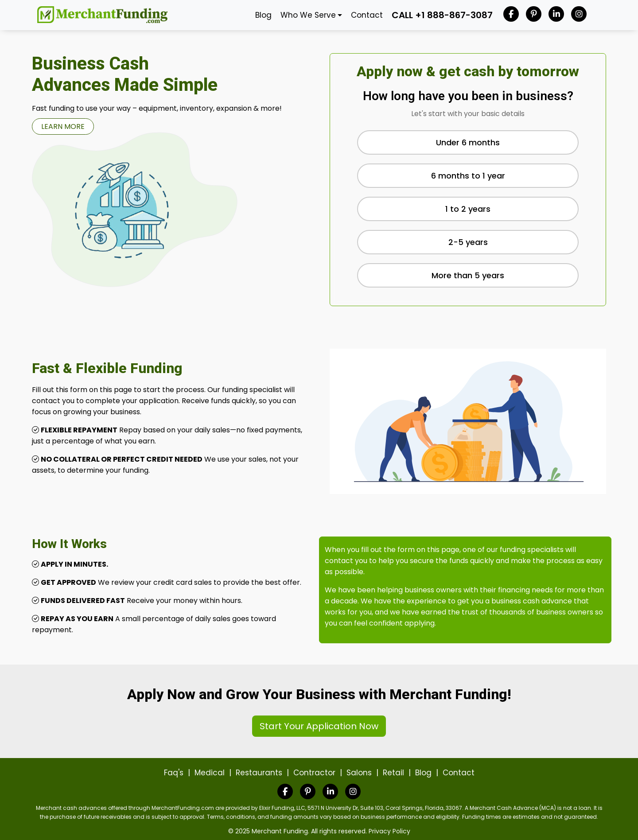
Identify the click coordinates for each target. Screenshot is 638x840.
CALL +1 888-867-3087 (442, 15)
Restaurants (259, 773)
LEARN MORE (63, 126)
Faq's (174, 773)
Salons (359, 773)
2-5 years (468, 242)
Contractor (314, 773)
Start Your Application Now (319, 726)
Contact (367, 15)
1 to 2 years (468, 209)
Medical (210, 773)
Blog (263, 15)
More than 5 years (468, 275)
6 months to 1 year (468, 176)
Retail (393, 773)
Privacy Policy (389, 831)
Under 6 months (468, 142)
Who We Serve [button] (308, 15)
